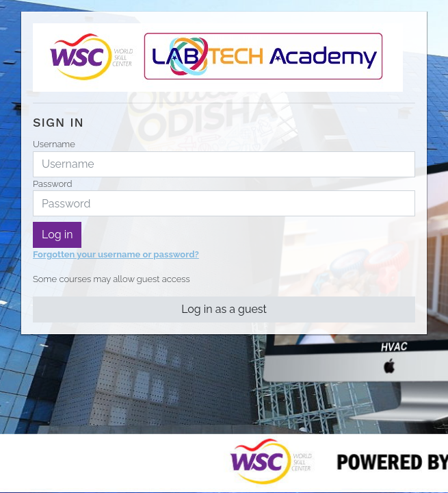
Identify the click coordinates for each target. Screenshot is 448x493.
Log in (57, 235)
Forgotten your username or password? (116, 254)
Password (52, 184)
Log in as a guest (224, 309)
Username (54, 144)
